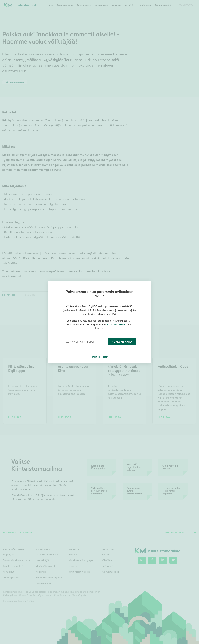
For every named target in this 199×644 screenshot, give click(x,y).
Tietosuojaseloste (99, 357)
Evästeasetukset (116, 325)
